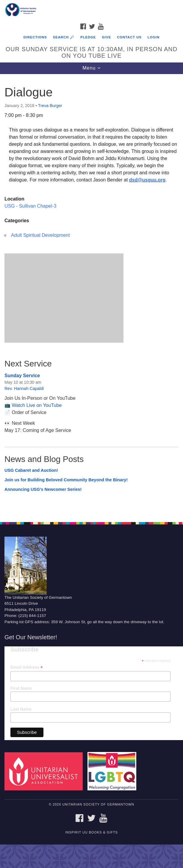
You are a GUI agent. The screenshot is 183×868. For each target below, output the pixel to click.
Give (106, 37)
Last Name (21, 709)
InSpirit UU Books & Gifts (91, 832)
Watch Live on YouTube (37, 405)
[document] (91, 295)
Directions (35, 37)
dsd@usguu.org (147, 180)
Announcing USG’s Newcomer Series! (43, 489)
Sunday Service (22, 376)
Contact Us (129, 37)
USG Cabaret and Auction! (31, 470)
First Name (21, 688)
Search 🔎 (64, 37)
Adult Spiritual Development (40, 235)
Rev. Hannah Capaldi (24, 388)
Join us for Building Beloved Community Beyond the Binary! (66, 480)
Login (154, 37)
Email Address (27, 667)
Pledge (88, 37)
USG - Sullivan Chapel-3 (30, 206)
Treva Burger (50, 106)
